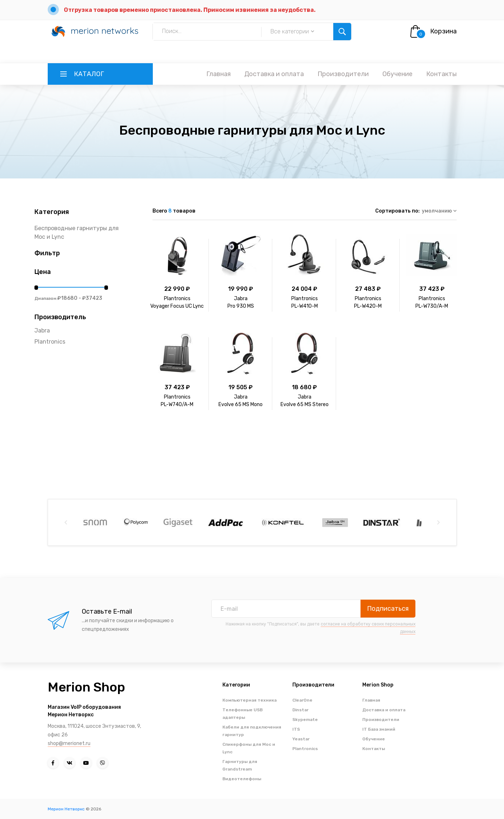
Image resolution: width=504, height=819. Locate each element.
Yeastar (301, 739)
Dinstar (300, 710)
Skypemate (305, 720)
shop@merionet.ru (69, 743)
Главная (218, 74)
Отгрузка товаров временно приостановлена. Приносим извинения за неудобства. (190, 10)
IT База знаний (379, 729)
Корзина (443, 31)
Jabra (42, 331)
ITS (296, 729)
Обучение (397, 74)
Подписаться (388, 609)
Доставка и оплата (274, 74)
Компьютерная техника (249, 700)
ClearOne (302, 700)
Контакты (441, 74)
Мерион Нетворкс (66, 809)
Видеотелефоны (242, 779)
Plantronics (50, 342)
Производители (343, 74)
